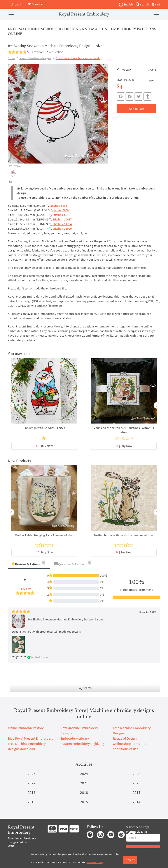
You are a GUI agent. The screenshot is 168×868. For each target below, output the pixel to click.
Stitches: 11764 (62, 224)
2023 (136, 774)
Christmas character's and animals (78, 58)
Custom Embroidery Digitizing (82, 744)
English (126, 5)
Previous (125, 70)
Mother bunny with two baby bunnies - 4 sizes (124, 535)
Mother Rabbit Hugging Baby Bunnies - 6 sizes (44, 535)
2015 (84, 802)
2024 (84, 774)
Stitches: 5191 (58, 206)
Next (150, 70)
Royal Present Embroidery (84, 14)
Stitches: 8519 (61, 215)
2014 (136, 802)
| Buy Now (44, 446)
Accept (130, 860)
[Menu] (11, 14)
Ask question (55, 52)
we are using (95, 862)
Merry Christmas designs (35, 58)
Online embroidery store (26, 728)
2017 (136, 792)
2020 (136, 783)
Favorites (36, 4)
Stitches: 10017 (62, 219)
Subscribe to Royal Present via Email (138, 829)
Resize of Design (125, 738)
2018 (84, 792)
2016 (31, 802)
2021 (84, 783)
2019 (31, 792)
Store (11, 58)
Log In (17, 4)
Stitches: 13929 (62, 229)
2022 (31, 783)
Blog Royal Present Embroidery (31, 738)
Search (85, 688)
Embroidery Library (75, 738)
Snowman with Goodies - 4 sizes (44, 428)
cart (156, 4)
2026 (31, 774)
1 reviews (38, 52)
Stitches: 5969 (60, 210)
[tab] (29, 564)
